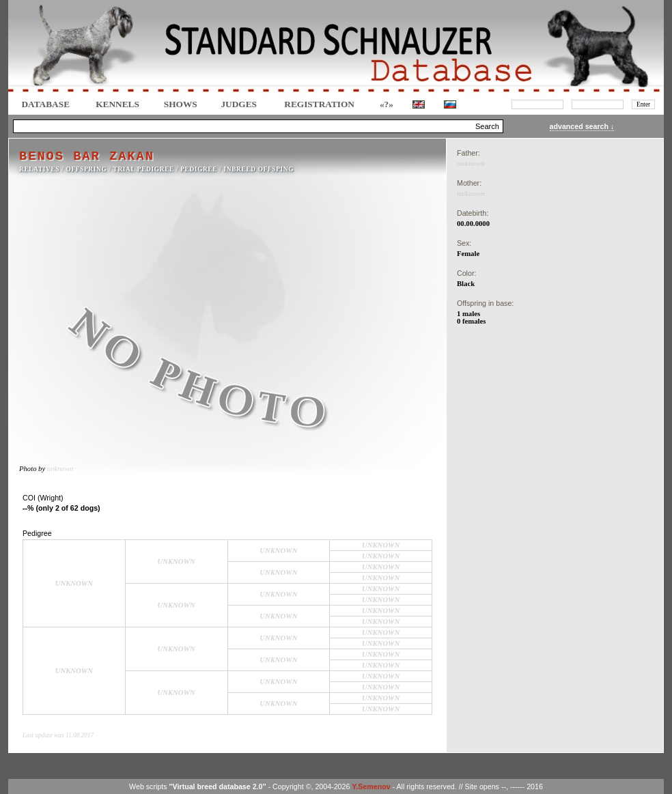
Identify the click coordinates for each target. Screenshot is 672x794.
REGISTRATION (319, 104)
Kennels (117, 104)
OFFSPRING (87, 169)
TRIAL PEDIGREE (144, 169)
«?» (387, 104)
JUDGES (239, 104)
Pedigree (199, 169)
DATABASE (45, 104)
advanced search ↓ (582, 126)
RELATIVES (39, 169)
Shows (181, 104)
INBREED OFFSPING (259, 169)
